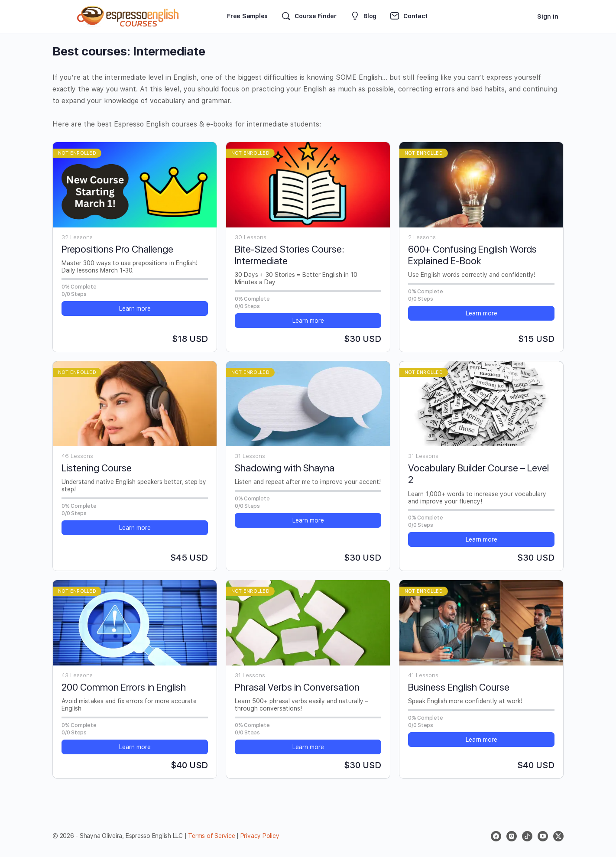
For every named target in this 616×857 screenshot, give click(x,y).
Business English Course (459, 687)
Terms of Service (211, 836)
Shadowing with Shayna (285, 468)
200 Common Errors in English (124, 687)
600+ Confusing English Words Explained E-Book (472, 255)
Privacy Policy (260, 836)
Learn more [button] (135, 308)
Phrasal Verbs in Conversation (297, 687)
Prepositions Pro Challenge (117, 249)
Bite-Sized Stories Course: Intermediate (289, 255)
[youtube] (543, 836)
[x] (558, 836)
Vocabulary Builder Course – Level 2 (478, 474)
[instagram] (512, 836)
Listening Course (97, 468)
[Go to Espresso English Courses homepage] (128, 15)
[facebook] (496, 836)
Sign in (548, 16)
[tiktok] (527, 836)
